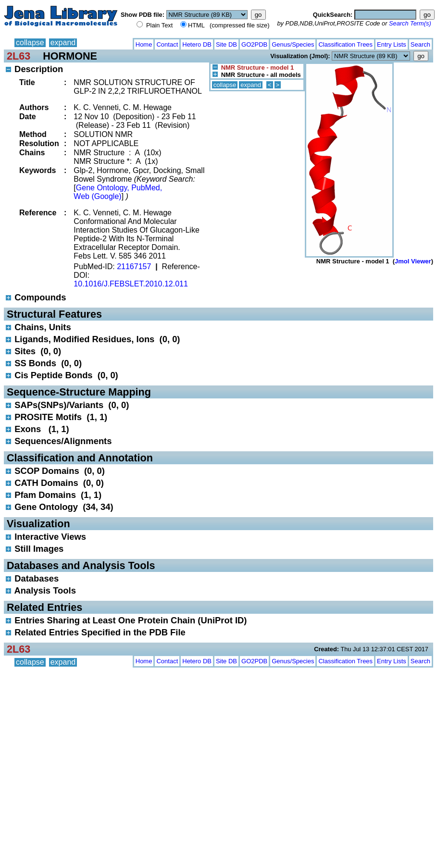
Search (420, 44)
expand (63, 43)
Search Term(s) (410, 23)
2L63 (19, 56)
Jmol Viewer (413, 261)
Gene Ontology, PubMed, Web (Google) (118, 192)
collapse (30, 43)
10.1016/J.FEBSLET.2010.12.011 (131, 284)
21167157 (134, 267)
